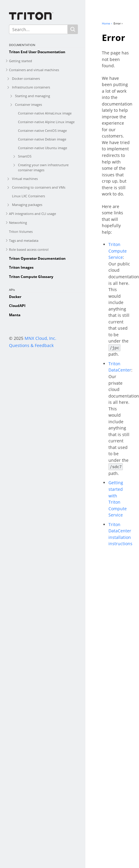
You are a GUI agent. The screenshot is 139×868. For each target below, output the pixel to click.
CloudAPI (17, 306)
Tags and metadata (24, 240)
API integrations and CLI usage (33, 214)
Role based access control (29, 249)
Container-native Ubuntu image (43, 148)
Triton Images (21, 267)
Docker (15, 297)
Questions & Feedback (31, 345)
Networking (18, 223)
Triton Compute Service (118, 251)
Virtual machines (25, 179)
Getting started (21, 61)
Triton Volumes (21, 231)
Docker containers (26, 78)
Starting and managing (33, 96)
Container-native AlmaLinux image (45, 113)
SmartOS (25, 156)
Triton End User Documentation (37, 52)
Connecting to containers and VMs (39, 187)
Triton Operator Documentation (37, 258)
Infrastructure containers (31, 87)
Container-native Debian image (42, 139)
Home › (107, 23)
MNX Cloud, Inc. (40, 338)
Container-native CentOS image (42, 130)
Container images (28, 104)
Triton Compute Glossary (31, 277)
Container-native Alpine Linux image (46, 122)
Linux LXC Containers (28, 196)
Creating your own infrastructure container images (43, 167)
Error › (118, 23)
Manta (15, 315)
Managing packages (27, 205)
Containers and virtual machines (34, 70)
